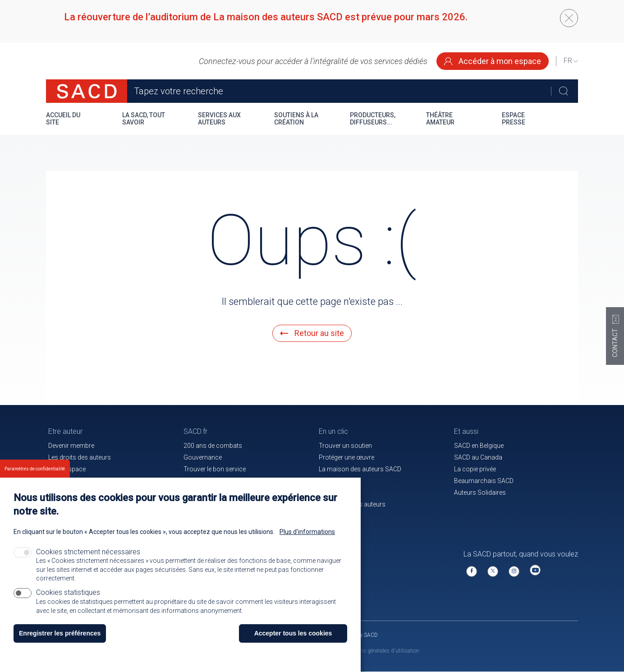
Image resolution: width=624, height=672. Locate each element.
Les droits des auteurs (80, 457)
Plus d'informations (307, 543)
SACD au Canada (478, 457)
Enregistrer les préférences (60, 645)
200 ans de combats (213, 446)
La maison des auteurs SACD (360, 469)
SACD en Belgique (479, 446)
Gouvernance (203, 457)
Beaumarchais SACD (484, 481)
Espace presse (514, 119)
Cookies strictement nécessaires (88, 564)
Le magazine (337, 481)
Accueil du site (63, 119)
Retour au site (312, 333)
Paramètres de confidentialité (35, 481)
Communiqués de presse (219, 481)
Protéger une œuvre (346, 457)
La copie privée (475, 469)
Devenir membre (71, 446)
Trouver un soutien (345, 446)
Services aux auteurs (219, 119)
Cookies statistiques (68, 604)
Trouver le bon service (215, 469)
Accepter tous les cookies (293, 645)
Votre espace (67, 469)
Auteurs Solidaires (480, 492)
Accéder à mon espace (493, 61)
